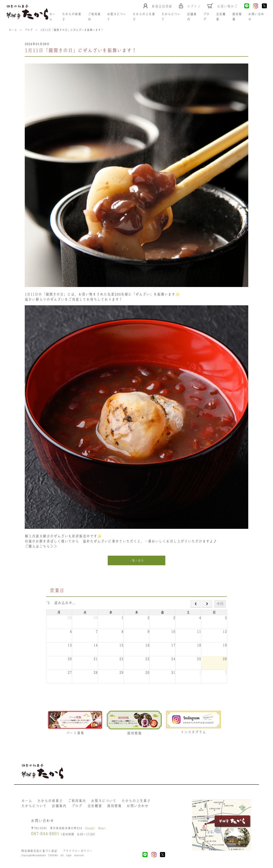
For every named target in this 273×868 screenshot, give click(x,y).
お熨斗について (104, 801)
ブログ (77, 806)
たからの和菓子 (50, 801)
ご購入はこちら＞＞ (41, 546)
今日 (220, 604)
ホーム (27, 801)
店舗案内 (59, 806)
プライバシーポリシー (78, 852)
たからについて (34, 806)
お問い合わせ (138, 806)
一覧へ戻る (136, 561)
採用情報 (114, 806)
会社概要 (95, 806)
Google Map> (96, 829)
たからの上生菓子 (136, 801)
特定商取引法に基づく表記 (39, 852)
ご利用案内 (77, 801)
